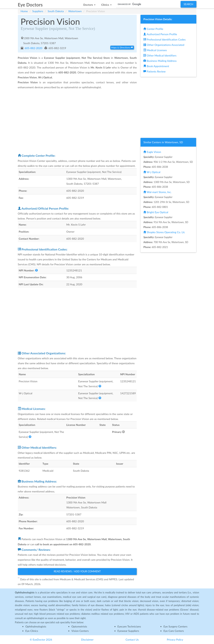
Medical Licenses (155, 50)
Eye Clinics (32, 631)
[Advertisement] (77, 121)
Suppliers (38, 11)
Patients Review (154, 71)
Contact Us (132, 640)
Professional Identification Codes (164, 39)
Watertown (75, 11)
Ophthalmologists (36, 626)
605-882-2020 (33, 48)
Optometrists (79, 626)
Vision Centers (80, 631)
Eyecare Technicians (129, 626)
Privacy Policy (175, 640)
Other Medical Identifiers (160, 55)
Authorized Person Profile (160, 34)
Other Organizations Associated (164, 45)
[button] (89, 4)
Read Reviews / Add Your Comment (77, 571)
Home (24, 11)
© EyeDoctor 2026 (41, 640)
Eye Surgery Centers (175, 626)
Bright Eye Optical (156, 212)
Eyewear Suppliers (128, 631)
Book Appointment (156, 66)
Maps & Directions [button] (122, 47)
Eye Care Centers (174, 631)
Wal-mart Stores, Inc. (157, 192)
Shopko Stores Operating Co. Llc (164, 232)
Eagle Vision (152, 152)
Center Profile (153, 29)
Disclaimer (87, 640)
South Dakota (56, 11)
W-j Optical (152, 172)
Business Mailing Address (160, 61)
